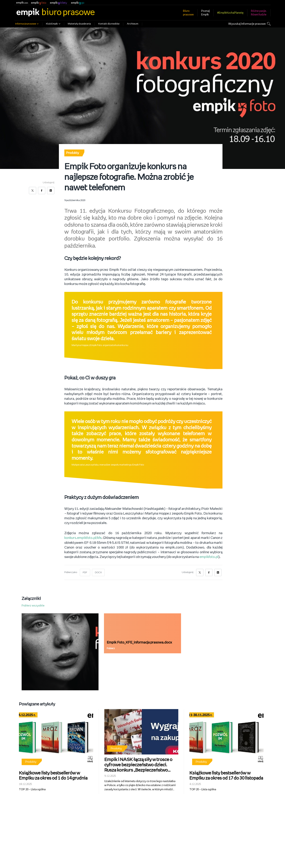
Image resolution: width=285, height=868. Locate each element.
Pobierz (111, 648)
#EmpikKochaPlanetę (230, 13)
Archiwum (133, 24)
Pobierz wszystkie (33, 605)
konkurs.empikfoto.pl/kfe (83, 538)
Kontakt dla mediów (109, 24)
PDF (85, 572)
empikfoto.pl (209, 557)
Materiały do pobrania (79, 24)
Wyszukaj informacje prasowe (247, 24)
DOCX (98, 572)
